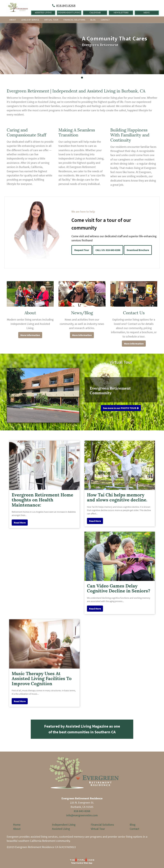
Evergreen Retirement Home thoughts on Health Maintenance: (42, 500)
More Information (30, 335)
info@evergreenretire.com (82, 815)
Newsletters (121, 13)
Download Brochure (138, 250)
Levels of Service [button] (30, 20)
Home (17, 825)
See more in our (121, 408)
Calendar (95, 13)
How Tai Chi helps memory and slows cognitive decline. (117, 497)
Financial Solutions (74, 20)
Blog (93, 20)
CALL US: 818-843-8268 (108, 250)
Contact (105, 20)
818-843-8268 (82, 811)
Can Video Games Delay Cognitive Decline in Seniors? (119, 588)
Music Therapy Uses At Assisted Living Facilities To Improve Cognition (42, 679)
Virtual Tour (51, 20)
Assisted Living (43, 13)
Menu (147, 13)
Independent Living (69, 13)
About (13, 20)
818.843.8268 (66, 6)
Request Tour (82, 250)
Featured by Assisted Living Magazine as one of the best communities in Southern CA (82, 729)
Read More (20, 523)
